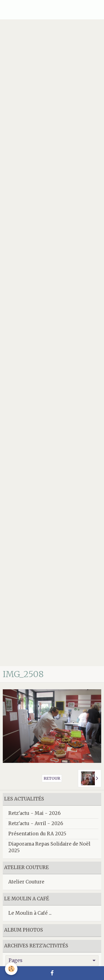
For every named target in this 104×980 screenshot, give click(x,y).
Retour (52, 778)
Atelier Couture (26, 882)
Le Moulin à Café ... (30, 913)
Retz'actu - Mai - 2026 (35, 813)
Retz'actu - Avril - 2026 (36, 823)
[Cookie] (11, 969)
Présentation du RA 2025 (37, 834)
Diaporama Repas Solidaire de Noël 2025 (49, 847)
